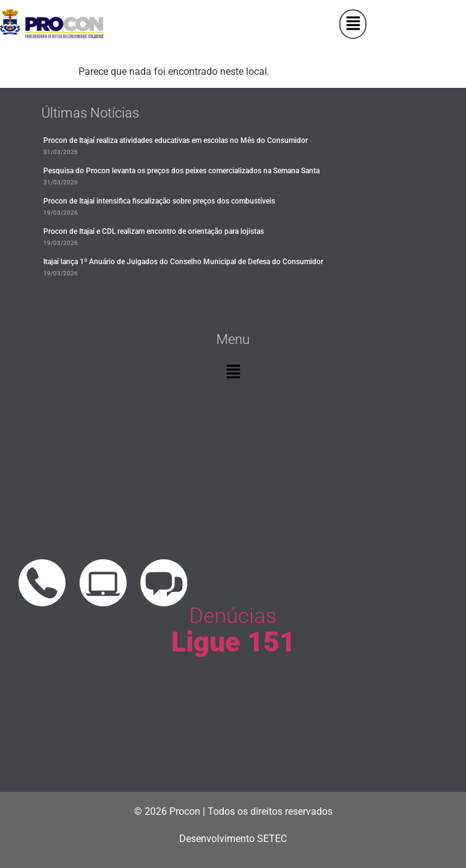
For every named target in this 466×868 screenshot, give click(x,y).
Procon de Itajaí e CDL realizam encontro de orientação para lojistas (154, 231)
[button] (353, 24)
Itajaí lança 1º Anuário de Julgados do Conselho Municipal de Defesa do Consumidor (183, 262)
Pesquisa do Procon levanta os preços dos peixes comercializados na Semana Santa (181, 171)
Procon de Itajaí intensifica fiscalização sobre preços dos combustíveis (159, 201)
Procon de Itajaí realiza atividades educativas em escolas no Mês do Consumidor (176, 140)
